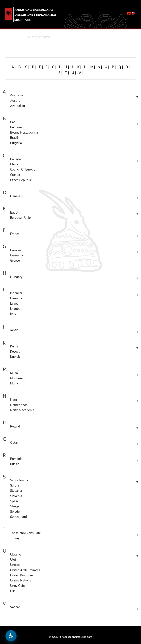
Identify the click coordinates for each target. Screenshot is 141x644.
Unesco (15, 565)
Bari (13, 122)
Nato (13, 400)
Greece (15, 261)
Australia (16, 95)
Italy (13, 314)
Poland (15, 426)
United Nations (21, 580)
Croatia (15, 175)
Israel (14, 304)
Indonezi (16, 293)
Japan (14, 330)
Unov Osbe (18, 586)
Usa (13, 591)
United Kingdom (21, 575)
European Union (21, 218)
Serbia (15, 486)
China (14, 164)
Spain (14, 501)
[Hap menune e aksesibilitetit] (11, 636)
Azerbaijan (18, 106)
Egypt (14, 213)
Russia (15, 464)
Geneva (15, 250)
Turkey (15, 538)
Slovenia (16, 496)
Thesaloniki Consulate (25, 533)
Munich (15, 383)
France (15, 234)
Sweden (16, 512)
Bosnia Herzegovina (24, 133)
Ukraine (16, 555)
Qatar (14, 443)
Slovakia (16, 491)
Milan (14, 373)
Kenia (14, 346)
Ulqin (14, 560)
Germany (17, 255)
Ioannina (16, 298)
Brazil (14, 138)
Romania (16, 459)
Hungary (16, 277)
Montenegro (19, 378)
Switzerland (18, 517)
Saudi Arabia (19, 480)
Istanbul (16, 309)
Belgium (16, 127)
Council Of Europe (23, 170)
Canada (15, 159)
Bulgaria (16, 143)
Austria (15, 101)
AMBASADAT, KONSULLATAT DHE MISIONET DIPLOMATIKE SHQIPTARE (35, 15)
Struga (15, 506)
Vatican (15, 607)
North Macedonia (22, 410)
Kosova (15, 352)
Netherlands (19, 405)
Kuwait (15, 357)
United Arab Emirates (25, 570)
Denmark (17, 196)
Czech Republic (21, 180)
